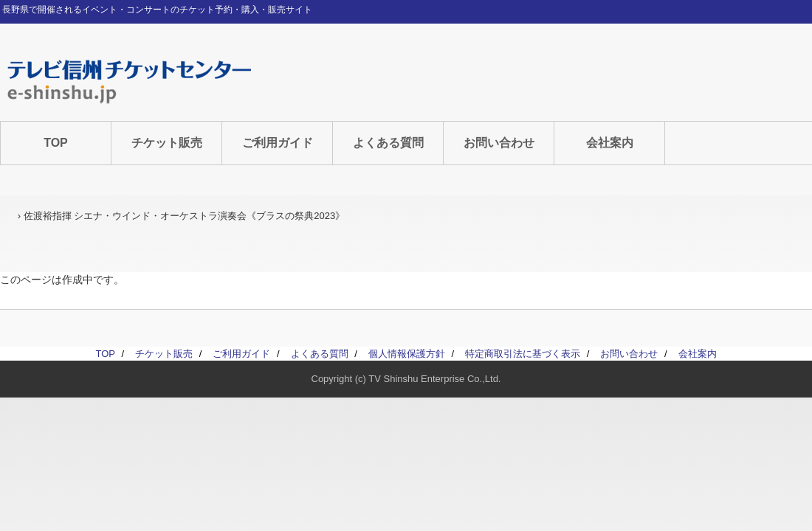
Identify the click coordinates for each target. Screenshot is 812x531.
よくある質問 (388, 143)
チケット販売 (167, 143)
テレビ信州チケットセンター (129, 81)
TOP (56, 143)
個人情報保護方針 (407, 354)
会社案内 (610, 143)
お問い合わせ (499, 143)
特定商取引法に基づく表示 (523, 354)
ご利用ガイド (278, 143)
